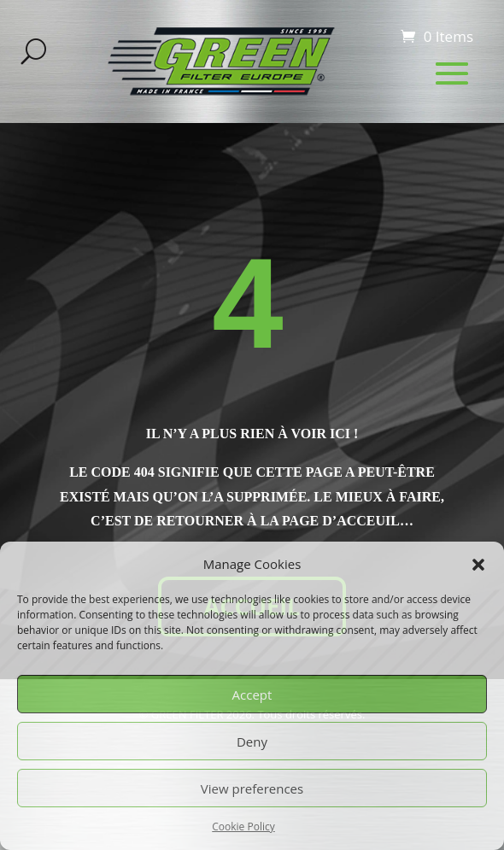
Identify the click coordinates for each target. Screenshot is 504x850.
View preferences (252, 788)
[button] (478, 565)
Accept (252, 695)
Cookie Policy (243, 827)
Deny (252, 742)
